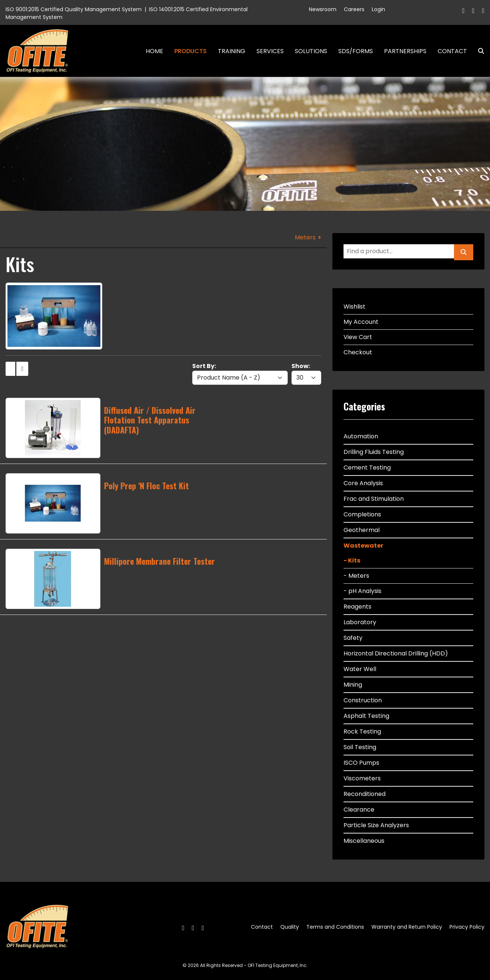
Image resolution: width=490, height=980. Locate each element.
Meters (305, 237)
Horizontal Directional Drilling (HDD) (396, 653)
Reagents (357, 607)
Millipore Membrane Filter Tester (159, 561)
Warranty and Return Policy (407, 927)
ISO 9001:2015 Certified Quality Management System (74, 9)
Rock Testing (362, 731)
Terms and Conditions (335, 927)
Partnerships (405, 51)
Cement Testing (367, 468)
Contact (452, 51)
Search (478, 51)
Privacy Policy (467, 927)
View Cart (358, 337)
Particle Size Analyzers (376, 825)
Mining (353, 685)
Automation (361, 436)
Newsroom (323, 9)
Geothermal (362, 530)
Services (270, 51)
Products (191, 51)
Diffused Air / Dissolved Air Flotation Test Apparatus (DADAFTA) (150, 420)
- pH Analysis (362, 591)
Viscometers (362, 778)
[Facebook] (463, 11)
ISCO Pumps (361, 763)
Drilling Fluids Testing (374, 452)
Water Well (360, 669)
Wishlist (354, 307)
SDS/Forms (356, 51)
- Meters (356, 576)
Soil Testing (360, 747)
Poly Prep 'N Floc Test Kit (146, 486)
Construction (363, 700)
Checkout (358, 352)
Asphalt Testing (366, 716)
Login (378, 9)
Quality (290, 927)
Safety (353, 638)
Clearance (359, 810)
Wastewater (363, 546)
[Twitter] (473, 11)
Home (154, 51)
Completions (362, 514)
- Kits (352, 560)
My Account (361, 322)
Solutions (311, 51)
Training (232, 51)
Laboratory (360, 622)
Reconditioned (365, 794)
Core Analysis (363, 483)
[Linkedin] (483, 11)
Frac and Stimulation (374, 499)
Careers (354, 9)
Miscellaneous (364, 841)
